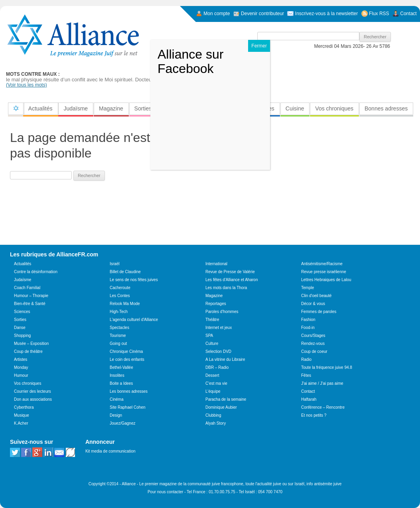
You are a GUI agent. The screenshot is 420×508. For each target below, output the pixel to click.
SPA (209, 336)
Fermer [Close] (259, 46)
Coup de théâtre (28, 351)
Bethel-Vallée (121, 367)
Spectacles (119, 328)
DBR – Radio (217, 367)
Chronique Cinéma (126, 351)
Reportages (216, 304)
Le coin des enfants (127, 359)
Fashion (308, 320)
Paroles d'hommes (222, 312)
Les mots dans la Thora (226, 288)
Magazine (111, 108)
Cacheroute (120, 288)
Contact (308, 391)
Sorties (143, 108)
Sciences (22, 312)
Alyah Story (216, 423)
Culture (212, 344)
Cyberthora (24, 407)
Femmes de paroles (319, 312)
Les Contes (120, 296)
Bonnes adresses (386, 108)
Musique (22, 415)
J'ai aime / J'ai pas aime (322, 383)
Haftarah (309, 399)
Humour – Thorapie (31, 296)
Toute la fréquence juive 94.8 (327, 367)
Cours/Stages (313, 336)
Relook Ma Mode (125, 304)
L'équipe (213, 391)
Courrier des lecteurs (33, 391)
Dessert (212, 375)
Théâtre (212, 320)
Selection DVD (218, 351)
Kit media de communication (110, 451)
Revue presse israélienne (324, 272)
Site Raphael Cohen (128, 407)
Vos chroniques (334, 108)
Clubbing (213, 415)
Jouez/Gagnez (123, 423)
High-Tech (119, 312)
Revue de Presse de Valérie (230, 272)
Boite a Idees (121, 383)
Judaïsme (76, 108)
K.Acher (21, 423)
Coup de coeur (314, 351)
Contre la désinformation (36, 272)
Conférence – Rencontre (323, 407)
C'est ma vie (216, 383)
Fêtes (306, 375)
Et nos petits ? (314, 415)
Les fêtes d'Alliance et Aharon (232, 280)
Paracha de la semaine (226, 399)
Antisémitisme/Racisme (322, 264)
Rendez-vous (313, 344)
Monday (21, 367)
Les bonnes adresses (129, 391)
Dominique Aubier (221, 407)
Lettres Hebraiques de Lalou (326, 280)
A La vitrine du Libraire (225, 359)
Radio (306, 359)
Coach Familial (27, 288)
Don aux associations (33, 399)
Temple (308, 288)
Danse (20, 328)
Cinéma (116, 399)
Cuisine (295, 108)
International (216, 264)
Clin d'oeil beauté (316, 296)
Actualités (40, 108)
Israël (114, 264)
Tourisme (118, 336)
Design (116, 415)
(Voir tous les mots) (27, 85)
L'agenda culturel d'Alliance (134, 320)
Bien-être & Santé (30, 304)
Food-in (308, 328)
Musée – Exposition (31, 344)
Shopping (22, 336)
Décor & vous (313, 304)
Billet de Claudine (125, 272)
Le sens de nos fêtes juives (134, 280)
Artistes (21, 359)
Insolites (117, 375)
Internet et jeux (219, 328)
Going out (118, 344)
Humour (21, 375)
